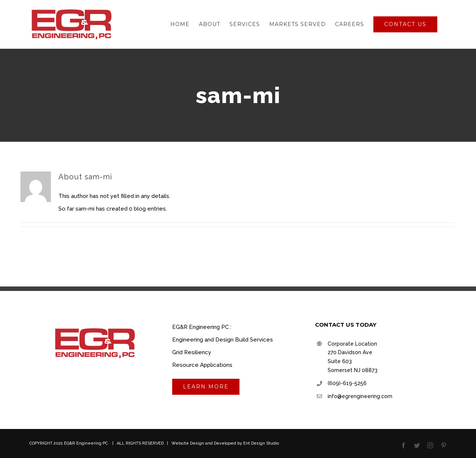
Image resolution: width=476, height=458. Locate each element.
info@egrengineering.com (360, 396)
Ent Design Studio (261, 443)
